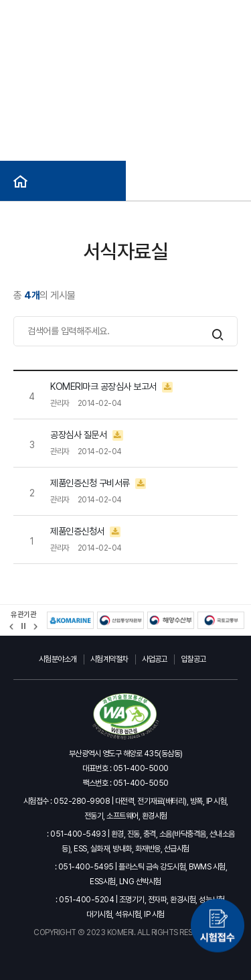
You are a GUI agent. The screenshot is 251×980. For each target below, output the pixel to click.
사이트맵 (149, 13)
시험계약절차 (109, 659)
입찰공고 (193, 659)
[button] (12, 627)
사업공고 (155, 659)
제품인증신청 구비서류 (98, 483)
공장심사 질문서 (87, 435)
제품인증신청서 (85, 532)
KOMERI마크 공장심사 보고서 (111, 387)
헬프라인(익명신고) (207, 13)
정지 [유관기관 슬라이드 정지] (23, 626)
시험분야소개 (58, 659)
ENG (114, 13)
